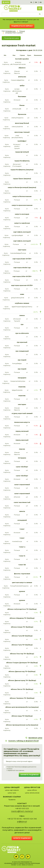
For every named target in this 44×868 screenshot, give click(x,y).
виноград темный (22, 132)
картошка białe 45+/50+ (22, 259)
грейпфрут (22, 141)
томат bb (22, 565)
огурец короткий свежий (22, 413)
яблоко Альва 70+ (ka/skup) (22, 627)
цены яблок (32, 790)
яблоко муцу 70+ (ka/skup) (22, 716)
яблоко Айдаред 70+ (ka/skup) (22, 618)
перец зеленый (22, 431)
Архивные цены (35, 738)
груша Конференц (22, 161)
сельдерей (22, 520)
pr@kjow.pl (22, 822)
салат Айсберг (22, 467)
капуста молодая (22, 214)
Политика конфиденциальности (25, 767)
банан (22, 105)
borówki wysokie (22, 59)
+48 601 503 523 (22, 808)
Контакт (22, 803)
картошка (22, 250)
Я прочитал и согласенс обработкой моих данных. (21, 769)
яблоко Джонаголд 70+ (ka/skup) (22, 671)
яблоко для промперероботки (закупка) (22, 707)
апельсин (22, 77)
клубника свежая (22, 303)
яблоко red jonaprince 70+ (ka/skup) (22, 609)
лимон (22, 315)
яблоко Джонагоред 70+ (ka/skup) (22, 680)
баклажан (22, 96)
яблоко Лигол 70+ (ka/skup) (22, 689)
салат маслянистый (22, 502)
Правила (12, 800)
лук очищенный (22, 351)
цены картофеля (12, 790)
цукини (22, 591)
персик (22, 449)
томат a (22, 547)
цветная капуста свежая (22, 582)
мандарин (22, 378)
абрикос (22, 68)
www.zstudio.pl (27, 865)
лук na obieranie (22, 333)
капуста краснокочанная (22, 205)
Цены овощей (12, 787)
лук (22, 324)
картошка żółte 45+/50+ (22, 276)
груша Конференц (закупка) (22, 170)
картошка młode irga (22, 268)
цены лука (12, 793)
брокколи (22, 114)
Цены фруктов (32, 787)
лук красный (22, 342)
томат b (22, 556)
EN (36, 2)
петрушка (22, 458)
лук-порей (22, 360)
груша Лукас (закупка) (22, 179)
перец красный (22, 440)
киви (22, 294)
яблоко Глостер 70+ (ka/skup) (22, 654)
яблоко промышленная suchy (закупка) (22, 725)
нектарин (22, 404)
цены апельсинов (32, 793)
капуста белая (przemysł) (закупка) (22, 187)
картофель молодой (22, 232)
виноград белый (22, 123)
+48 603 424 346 (30, 819)
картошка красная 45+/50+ (22, 285)
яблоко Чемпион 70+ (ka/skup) (22, 698)
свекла (22, 511)
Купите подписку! (22, 838)
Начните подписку (30, 775)
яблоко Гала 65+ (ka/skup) (22, 636)
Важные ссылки (12, 797)
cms (20, 865)
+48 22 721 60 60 (14, 819)
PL (31, 2)
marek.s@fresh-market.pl (22, 811)
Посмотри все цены (11, 38)
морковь (22, 387)
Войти (7, 2)
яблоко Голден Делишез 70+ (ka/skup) (22, 663)
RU (41, 2)
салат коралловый (22, 485)
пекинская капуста (22, 422)
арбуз (22, 86)
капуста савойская (22, 223)
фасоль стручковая (22, 574)
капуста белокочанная (22, 196)
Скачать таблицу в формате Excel (23, 741)
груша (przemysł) (22, 152)
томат (22, 529)
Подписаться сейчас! (22, 26)
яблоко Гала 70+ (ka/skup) (22, 645)
